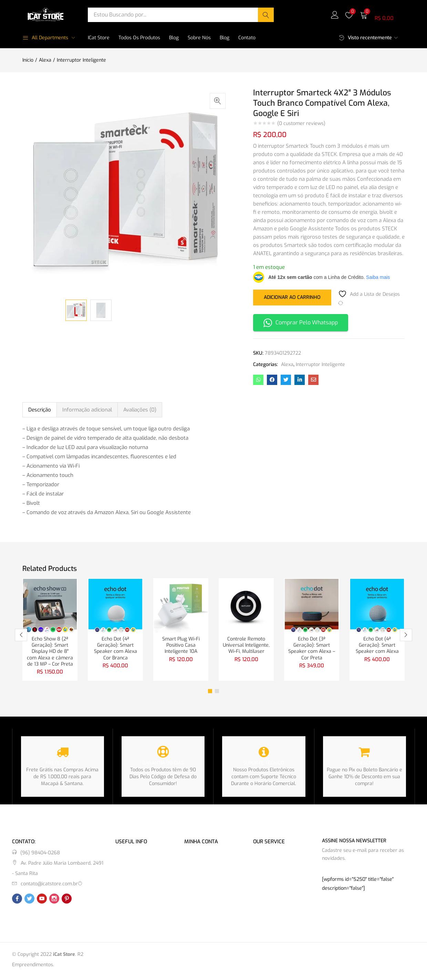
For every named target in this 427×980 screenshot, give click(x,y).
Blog (174, 38)
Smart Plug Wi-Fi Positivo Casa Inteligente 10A (181, 646)
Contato (247, 38)
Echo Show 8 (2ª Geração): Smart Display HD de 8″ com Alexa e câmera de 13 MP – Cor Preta (50, 653)
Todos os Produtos (139, 38)
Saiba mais (378, 277)
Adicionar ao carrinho (292, 297)
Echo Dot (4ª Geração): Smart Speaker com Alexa (377, 646)
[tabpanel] (50, 631)
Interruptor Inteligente (81, 60)
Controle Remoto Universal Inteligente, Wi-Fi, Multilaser (246, 646)
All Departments (45, 38)
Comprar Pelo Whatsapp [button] (301, 323)
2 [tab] (217, 694)
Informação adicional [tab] (87, 410)
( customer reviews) (301, 124)
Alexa (45, 60)
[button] (382, 15)
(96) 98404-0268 (40, 856)
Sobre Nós (199, 38)
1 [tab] (210, 694)
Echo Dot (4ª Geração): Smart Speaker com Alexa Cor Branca (116, 650)
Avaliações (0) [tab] (140, 410)
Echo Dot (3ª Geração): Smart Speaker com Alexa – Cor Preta (312, 650)
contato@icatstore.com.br (49, 887)
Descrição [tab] (40, 410)
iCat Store (99, 38)
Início (28, 60)
